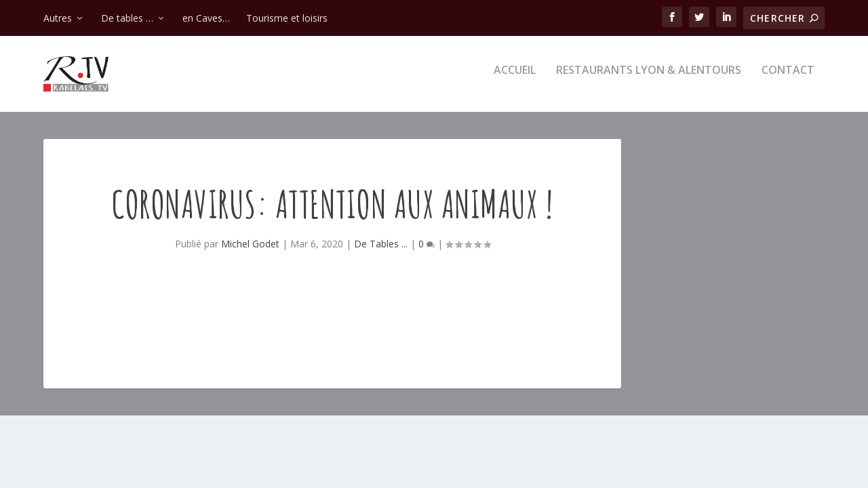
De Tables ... (381, 252)
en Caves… (206, 18)
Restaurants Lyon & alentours (649, 79)
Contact (788, 79)
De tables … (127, 18)
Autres (58, 18)
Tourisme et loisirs (287, 18)
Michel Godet (250, 252)
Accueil (515, 79)
